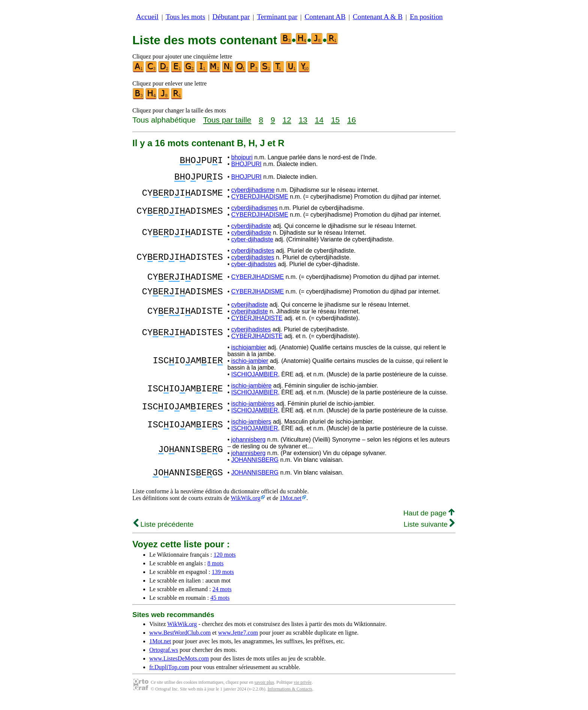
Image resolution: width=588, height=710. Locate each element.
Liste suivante (429, 533)
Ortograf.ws (164, 659)
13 (303, 120)
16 (352, 120)
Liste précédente (163, 533)
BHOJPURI (247, 164)
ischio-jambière (252, 392)
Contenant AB (325, 17)
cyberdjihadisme (253, 192)
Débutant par (231, 17)
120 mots (224, 564)
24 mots (222, 598)
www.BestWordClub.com (180, 642)
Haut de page (429, 522)
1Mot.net (291, 507)
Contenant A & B (378, 17)
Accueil (147, 17)
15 (335, 120)
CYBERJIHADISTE (257, 325)
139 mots (223, 581)
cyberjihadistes (251, 336)
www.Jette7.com (238, 642)
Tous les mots (185, 17)
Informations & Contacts (290, 698)
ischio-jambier (250, 368)
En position (426, 17)
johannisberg (249, 446)
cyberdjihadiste (251, 228)
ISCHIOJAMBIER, (256, 381)
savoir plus (264, 691)
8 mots (215, 572)
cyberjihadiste (250, 311)
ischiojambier (249, 354)
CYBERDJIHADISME (260, 199)
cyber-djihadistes (254, 266)
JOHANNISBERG (255, 467)
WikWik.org (245, 507)
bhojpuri (242, 157)
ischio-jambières (253, 410)
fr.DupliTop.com (169, 676)
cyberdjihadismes (255, 210)
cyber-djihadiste (252, 242)
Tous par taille (227, 120)
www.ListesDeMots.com (179, 667)
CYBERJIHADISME (258, 280)
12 (287, 120)
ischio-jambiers (251, 428)
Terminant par (277, 17)
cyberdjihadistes (253, 253)
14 (319, 120)
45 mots (220, 607)
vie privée (303, 691)
